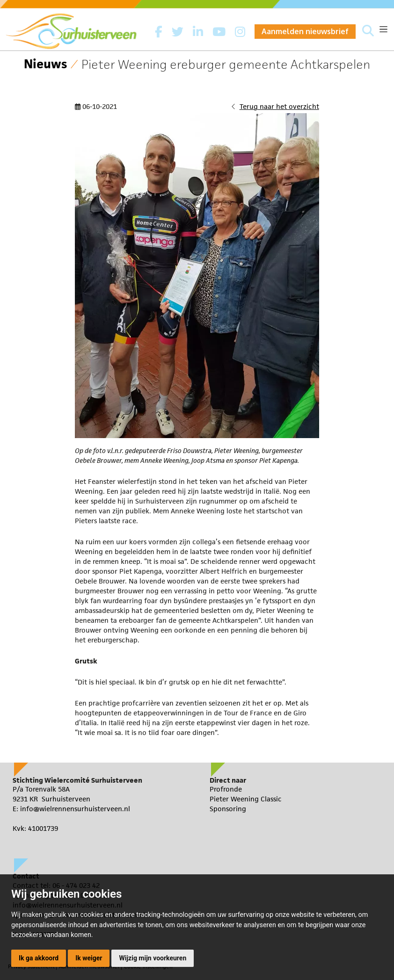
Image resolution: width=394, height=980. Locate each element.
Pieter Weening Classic (246, 799)
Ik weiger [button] (89, 958)
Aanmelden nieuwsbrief (305, 31)
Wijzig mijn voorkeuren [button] (153, 958)
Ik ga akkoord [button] (39, 958)
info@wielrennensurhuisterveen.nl (75, 809)
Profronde (226, 789)
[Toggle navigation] (383, 29)
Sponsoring (228, 809)
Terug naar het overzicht (279, 106)
